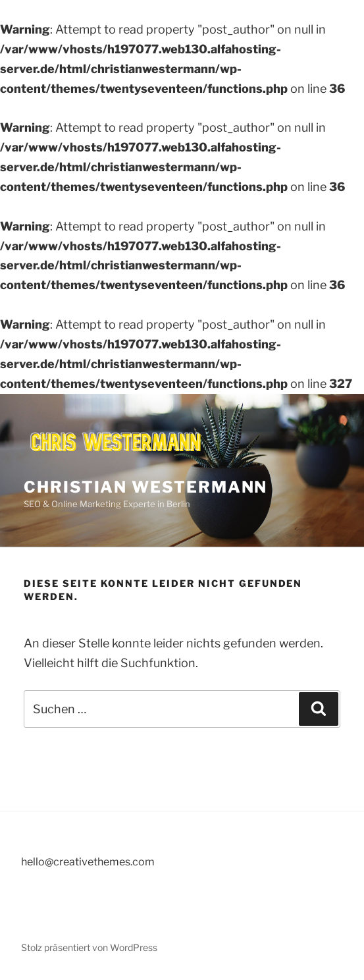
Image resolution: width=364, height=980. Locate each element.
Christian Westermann (145, 487)
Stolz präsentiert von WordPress (89, 947)
